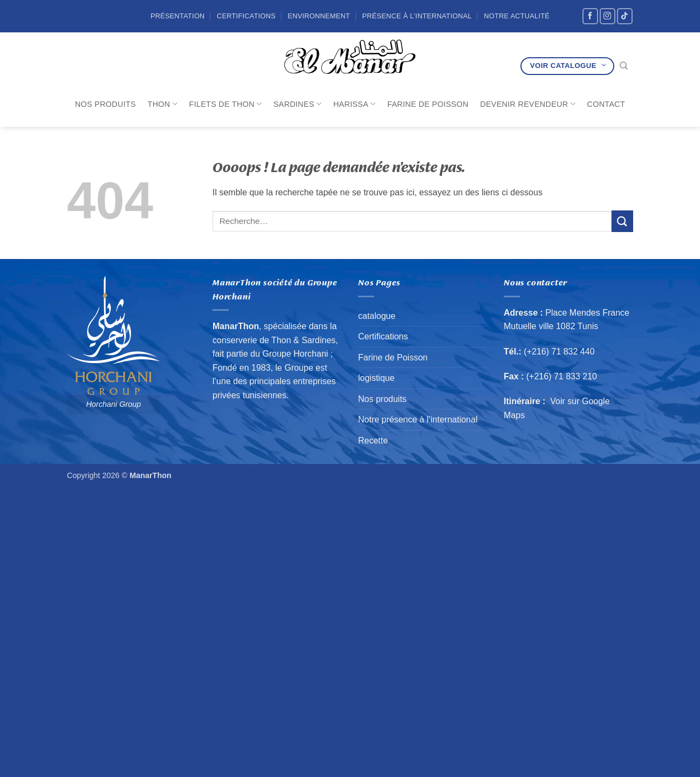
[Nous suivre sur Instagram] (608, 16)
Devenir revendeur (528, 104)
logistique (376, 378)
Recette (373, 441)
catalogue (377, 316)
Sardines (297, 104)
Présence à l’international (417, 16)
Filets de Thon (226, 104)
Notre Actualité (517, 16)
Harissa (355, 104)
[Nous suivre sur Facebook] (590, 16)
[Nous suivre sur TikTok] (625, 16)
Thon (163, 104)
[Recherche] (624, 66)
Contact (606, 104)
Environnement (319, 16)
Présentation (178, 16)
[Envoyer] (622, 221)
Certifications (246, 16)
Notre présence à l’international (418, 420)
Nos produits (105, 104)
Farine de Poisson (428, 104)
